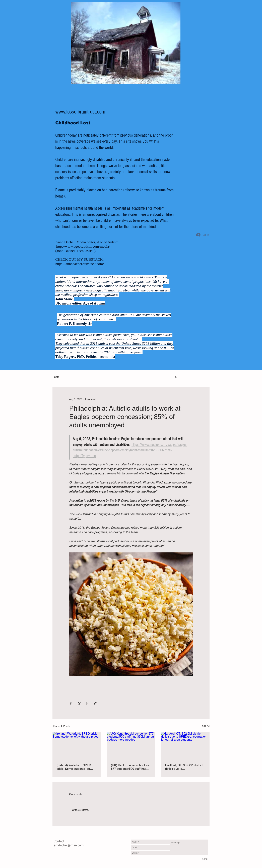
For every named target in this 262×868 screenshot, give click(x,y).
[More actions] (191, 399)
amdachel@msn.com (69, 846)
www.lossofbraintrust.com (80, 112)
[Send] (205, 859)
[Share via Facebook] (71, 703)
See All (206, 726)
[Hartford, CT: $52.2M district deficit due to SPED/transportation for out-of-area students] (185, 746)
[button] (176, 377)
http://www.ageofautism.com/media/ (83, 246)
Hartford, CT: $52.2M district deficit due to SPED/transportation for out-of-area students (184, 767)
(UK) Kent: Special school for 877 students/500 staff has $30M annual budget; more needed (130, 767)
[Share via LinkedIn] (87, 703)
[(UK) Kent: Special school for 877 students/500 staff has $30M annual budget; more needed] (131, 746)
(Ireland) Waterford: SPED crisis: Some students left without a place (74, 767)
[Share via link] (95, 703)
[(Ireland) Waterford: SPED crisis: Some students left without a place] (77, 746)
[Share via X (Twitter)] (79, 703)
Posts (56, 377)
